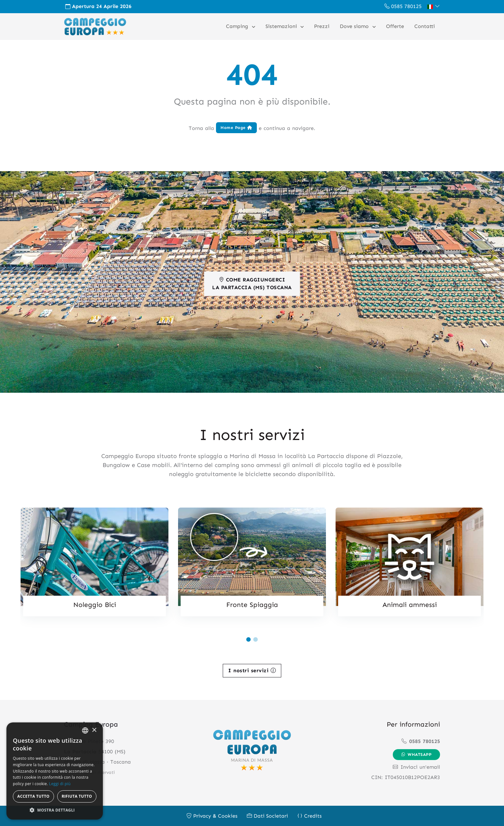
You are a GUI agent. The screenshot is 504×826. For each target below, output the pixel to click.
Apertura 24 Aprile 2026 (98, 6)
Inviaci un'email (416, 767)
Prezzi (322, 26)
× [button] (94, 730)
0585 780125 (403, 6)
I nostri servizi (252, 670)
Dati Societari (267, 816)
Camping (238, 26)
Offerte (395, 26)
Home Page (236, 127)
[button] (433, 6)
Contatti (425, 26)
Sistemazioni (282, 26)
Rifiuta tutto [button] (77, 796)
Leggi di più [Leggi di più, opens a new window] (60, 784)
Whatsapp (417, 754)
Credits (310, 816)
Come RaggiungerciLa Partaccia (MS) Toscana (252, 283)
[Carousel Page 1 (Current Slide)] (248, 639)
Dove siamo (355, 26)
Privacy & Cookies (212, 816)
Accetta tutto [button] (33, 796)
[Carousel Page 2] (256, 639)
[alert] (55, 771)
